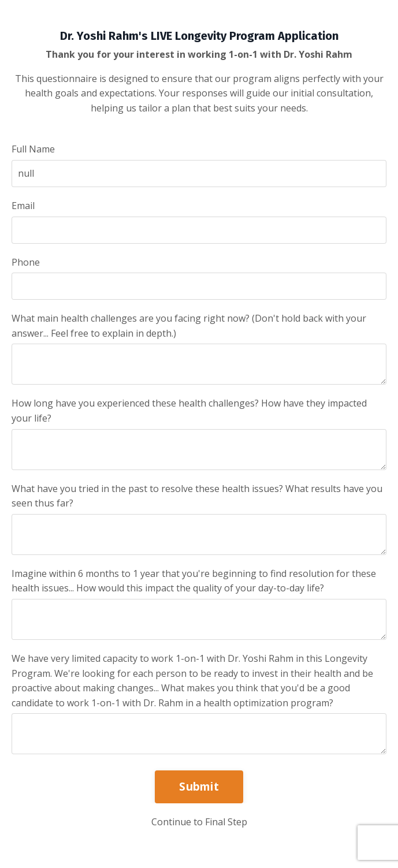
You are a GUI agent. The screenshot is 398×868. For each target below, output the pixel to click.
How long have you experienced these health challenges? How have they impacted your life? (189, 411)
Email (23, 206)
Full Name (33, 149)
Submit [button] (199, 786)
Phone (26, 262)
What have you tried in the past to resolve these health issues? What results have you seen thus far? (197, 496)
